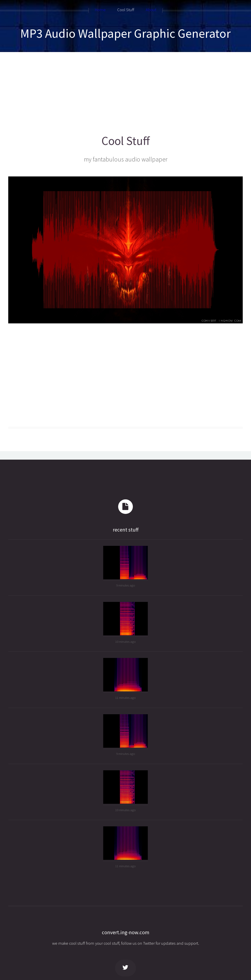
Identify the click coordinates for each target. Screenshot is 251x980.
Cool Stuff (126, 141)
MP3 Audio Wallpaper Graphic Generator (125, 33)
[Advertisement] (126, 91)
